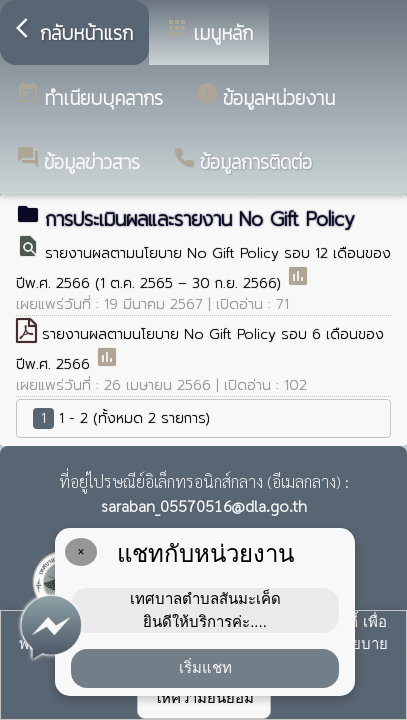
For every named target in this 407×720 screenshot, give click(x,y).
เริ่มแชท (205, 667)
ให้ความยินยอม (204, 697)
